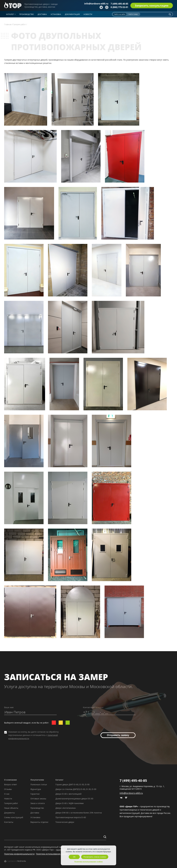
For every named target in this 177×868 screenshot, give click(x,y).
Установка (35, 817)
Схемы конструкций (14, 817)
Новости (8, 799)
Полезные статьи (39, 784)
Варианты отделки (39, 822)
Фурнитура (36, 789)
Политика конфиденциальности (19, 854)
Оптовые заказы (38, 799)
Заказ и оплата (38, 803)
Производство (37, 808)
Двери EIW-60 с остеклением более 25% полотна (79, 813)
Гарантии (35, 794)
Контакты (9, 822)
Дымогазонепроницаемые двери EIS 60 (74, 799)
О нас (7, 794)
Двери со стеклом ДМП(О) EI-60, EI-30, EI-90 (76, 789)
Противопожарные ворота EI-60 (71, 817)
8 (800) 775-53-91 (119, 7)
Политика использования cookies (52, 854)
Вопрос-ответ (11, 784)
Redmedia (22, 861)
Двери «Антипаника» (66, 808)
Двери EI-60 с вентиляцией (68, 794)
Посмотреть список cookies (95, 857)
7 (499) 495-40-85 (119, 4)
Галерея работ (11, 803)
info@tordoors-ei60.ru (96, 4)
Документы (9, 813)
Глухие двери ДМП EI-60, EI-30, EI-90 (72, 784)
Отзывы (8, 789)
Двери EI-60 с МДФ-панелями (70, 803)
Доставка (35, 813)
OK (74, 857)
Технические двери (65, 822)
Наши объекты (11, 808)
